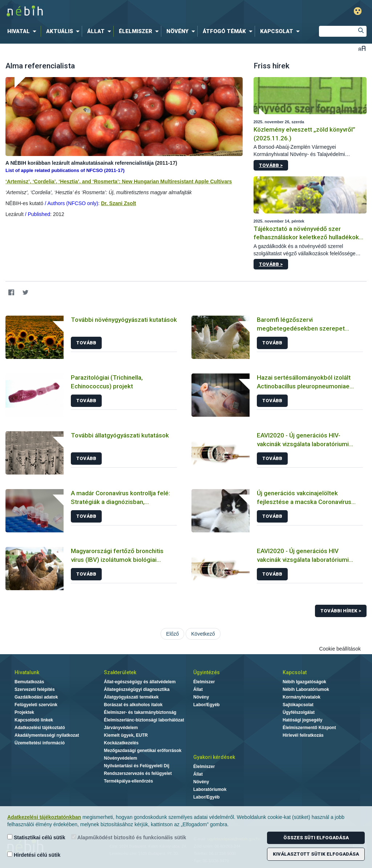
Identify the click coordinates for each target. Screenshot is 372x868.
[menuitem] (23, 31)
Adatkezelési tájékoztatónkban (44, 817)
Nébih (110, 11)
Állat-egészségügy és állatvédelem (140, 682)
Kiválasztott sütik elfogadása (316, 854)
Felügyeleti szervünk (36, 705)
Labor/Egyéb (207, 705)
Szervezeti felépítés (35, 689)
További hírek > (341, 611)
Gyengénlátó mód (358, 11)
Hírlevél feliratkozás (303, 735)
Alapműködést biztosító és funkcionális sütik (129, 837)
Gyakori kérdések (214, 757)
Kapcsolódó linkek (34, 720)
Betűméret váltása (362, 48)
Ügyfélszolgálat (299, 712)
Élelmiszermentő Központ (309, 728)
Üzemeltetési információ (40, 743)
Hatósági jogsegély (302, 720)
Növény (201, 697)
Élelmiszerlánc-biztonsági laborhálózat (144, 720)
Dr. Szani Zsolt (118, 203)
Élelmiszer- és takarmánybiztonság (140, 712)
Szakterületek (120, 672)
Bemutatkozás (29, 682)
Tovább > (271, 165)
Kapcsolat (295, 672)
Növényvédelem (120, 758)
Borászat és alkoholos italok (133, 705)
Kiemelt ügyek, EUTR (126, 735)
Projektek (24, 712)
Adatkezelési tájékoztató (40, 728)
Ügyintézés (207, 672)
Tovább (86, 343)
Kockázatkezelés (121, 743)
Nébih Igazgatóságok (304, 682)
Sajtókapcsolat (298, 705)
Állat (198, 689)
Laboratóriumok (210, 789)
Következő (203, 634)
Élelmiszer (204, 682)
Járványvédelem (121, 728)
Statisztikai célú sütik (36, 837)
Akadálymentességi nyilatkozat (47, 735)
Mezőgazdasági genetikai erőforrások (143, 751)
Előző (172, 634)
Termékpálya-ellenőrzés (128, 781)
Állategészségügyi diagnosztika (137, 689)
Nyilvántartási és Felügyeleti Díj (137, 766)
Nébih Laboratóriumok (306, 689)
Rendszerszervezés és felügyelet (138, 773)
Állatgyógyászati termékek (131, 697)
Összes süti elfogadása (316, 838)
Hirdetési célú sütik (34, 855)
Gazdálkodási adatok (36, 697)
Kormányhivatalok (302, 697)
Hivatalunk (27, 672)
